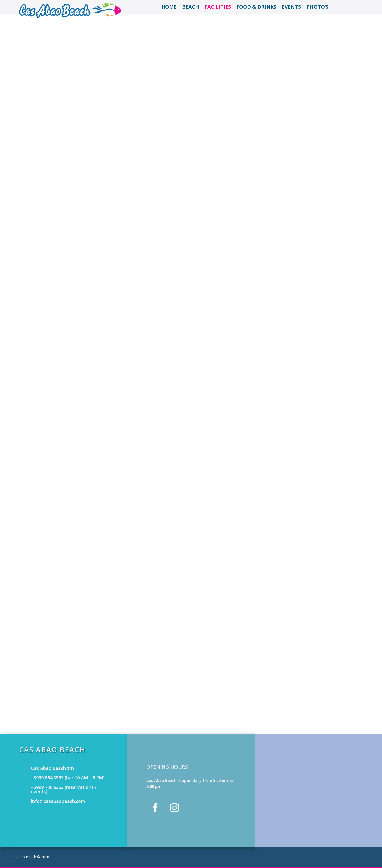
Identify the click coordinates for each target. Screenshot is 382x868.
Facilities (218, 8)
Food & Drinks (256, 8)
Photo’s (317, 8)
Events (291, 8)
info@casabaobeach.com (58, 801)
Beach (191, 8)
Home (169, 8)
